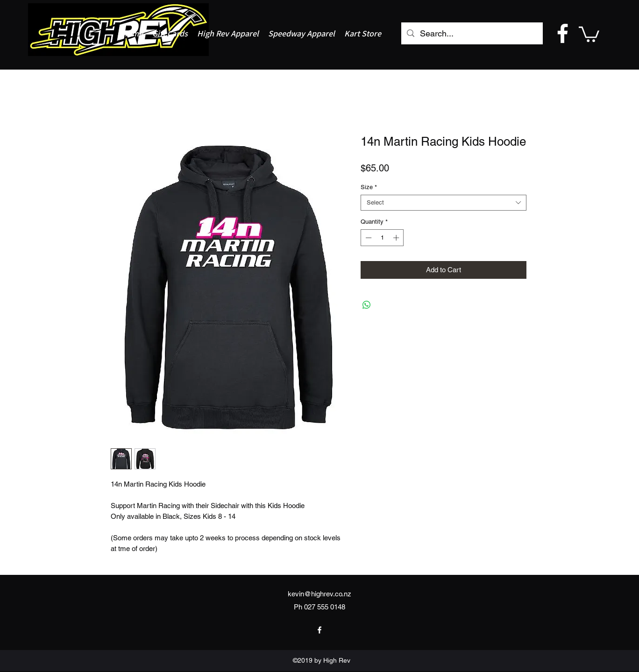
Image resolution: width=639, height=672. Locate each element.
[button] (589, 33)
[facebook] (563, 33)
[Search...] (472, 34)
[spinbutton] (382, 238)
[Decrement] (368, 238)
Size (369, 187)
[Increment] (397, 238)
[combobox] (444, 203)
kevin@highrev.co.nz (319, 594)
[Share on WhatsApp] (367, 305)
